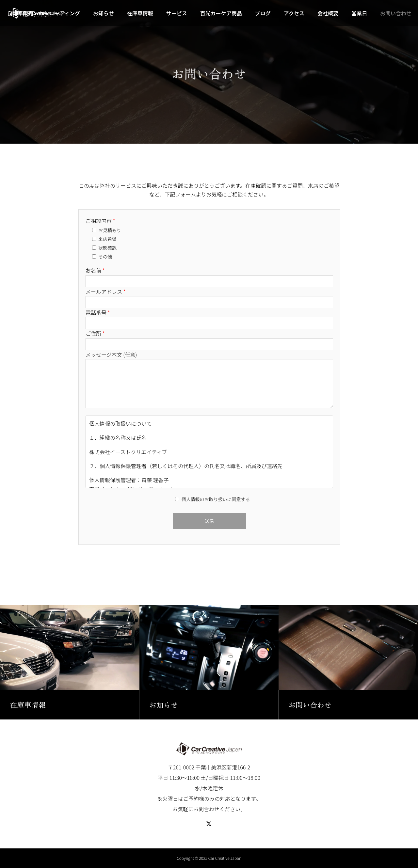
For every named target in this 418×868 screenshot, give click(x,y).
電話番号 (98, 312)
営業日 (359, 13)
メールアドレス (106, 292)
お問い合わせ (396, 13)
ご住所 (95, 333)
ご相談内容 (100, 221)
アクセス (294, 13)
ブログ (263, 13)
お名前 (95, 270)
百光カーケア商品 (221, 13)
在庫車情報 (140, 13)
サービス (177, 13)
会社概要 (328, 13)
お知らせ (104, 13)
